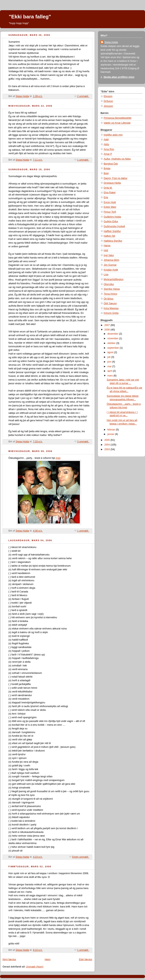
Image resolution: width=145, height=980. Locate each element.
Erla (106, 197)
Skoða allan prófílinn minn (119, 77)
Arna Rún (109, 149)
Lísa (106, 274)
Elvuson (108, 96)
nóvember (113, 338)
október (112, 343)
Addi (106, 139)
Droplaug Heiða (112, 183)
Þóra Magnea (111, 308)
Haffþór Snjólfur (112, 231)
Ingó (58, 458)
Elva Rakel (110, 193)
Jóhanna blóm (111, 260)
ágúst (111, 352)
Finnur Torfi (110, 212)
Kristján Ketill (111, 270)
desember (113, 334)
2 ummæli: (83, 96)
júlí (109, 357)
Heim (48, 959)
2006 (108, 330)
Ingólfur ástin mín (113, 135)
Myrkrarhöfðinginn (114, 279)
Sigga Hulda (111, 42)
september (114, 348)
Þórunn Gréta (111, 313)
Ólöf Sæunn (110, 303)
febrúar (112, 430)
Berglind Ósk (111, 164)
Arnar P (108, 154)
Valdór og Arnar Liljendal (117, 123)
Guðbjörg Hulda (112, 217)
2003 (108, 449)
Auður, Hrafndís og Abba (117, 159)
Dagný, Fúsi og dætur (116, 178)
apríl (110, 371)
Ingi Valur (109, 255)
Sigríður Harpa (112, 289)
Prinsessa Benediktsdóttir (118, 118)
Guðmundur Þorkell (114, 226)
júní (110, 362)
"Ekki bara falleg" (30, 17)
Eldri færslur (86, 959)
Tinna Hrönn (110, 294)
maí (110, 366)
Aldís (106, 144)
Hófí (106, 250)
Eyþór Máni (110, 207)
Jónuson (108, 106)
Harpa (107, 246)
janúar (111, 434)
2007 (108, 325)
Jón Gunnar (110, 265)
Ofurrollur (109, 284)
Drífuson (108, 101)
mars (111, 376)
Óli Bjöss (109, 299)
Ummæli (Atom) (35, 967)
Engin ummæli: (81, 857)
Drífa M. (108, 188)
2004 (108, 445)
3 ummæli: (83, 442)
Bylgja (107, 168)
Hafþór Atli (109, 236)
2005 (108, 440)
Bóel (106, 173)
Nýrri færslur (9, 959)
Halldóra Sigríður (113, 241)
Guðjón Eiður (111, 221)
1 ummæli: (83, 160)
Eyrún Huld (110, 202)
